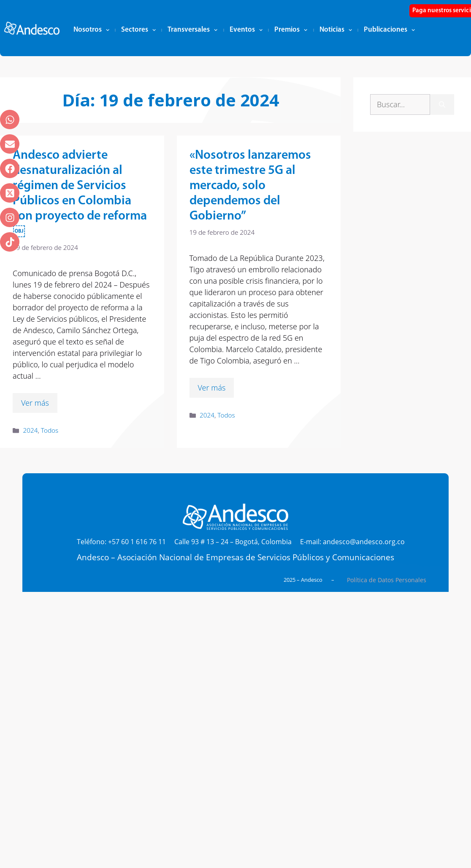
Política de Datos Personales (387, 580)
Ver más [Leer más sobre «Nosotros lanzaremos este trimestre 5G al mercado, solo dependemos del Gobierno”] (212, 388)
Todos (50, 430)
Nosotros (91, 30)
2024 (30, 430)
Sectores (138, 30)
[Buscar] (442, 104)
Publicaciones (389, 30)
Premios (291, 30)
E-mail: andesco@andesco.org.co (352, 542)
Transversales (192, 30)
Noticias (336, 30)
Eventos (246, 30)
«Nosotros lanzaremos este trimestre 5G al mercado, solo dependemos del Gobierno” (250, 186)
